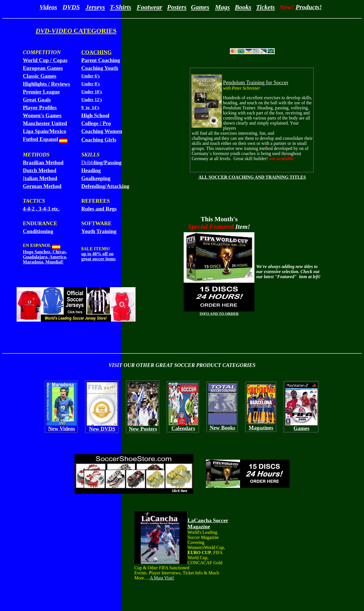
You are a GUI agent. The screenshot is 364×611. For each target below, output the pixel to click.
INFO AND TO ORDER (219, 314)
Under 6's (90, 76)
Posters (177, 7)
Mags (222, 7)
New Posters (143, 429)
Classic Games (40, 76)
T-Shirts (121, 7)
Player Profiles (40, 108)
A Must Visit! (162, 578)
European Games (43, 68)
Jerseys (95, 7)
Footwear (149, 7)
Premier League (41, 92)
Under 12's (92, 100)
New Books (222, 428)
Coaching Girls (99, 140)
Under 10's (92, 92)
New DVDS (102, 429)
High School (95, 115)
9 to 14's (90, 108)
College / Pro (96, 123)
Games (200, 7)
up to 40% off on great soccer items (98, 256)
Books (243, 7)
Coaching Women (102, 131)
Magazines (261, 428)
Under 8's (90, 84)
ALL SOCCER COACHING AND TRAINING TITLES (252, 177)
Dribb (101, 162)
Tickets (266, 7)
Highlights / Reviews (46, 84)
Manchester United (45, 123)
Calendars (183, 428)
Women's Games (42, 115)
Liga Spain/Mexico (45, 131)
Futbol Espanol (40, 139)
